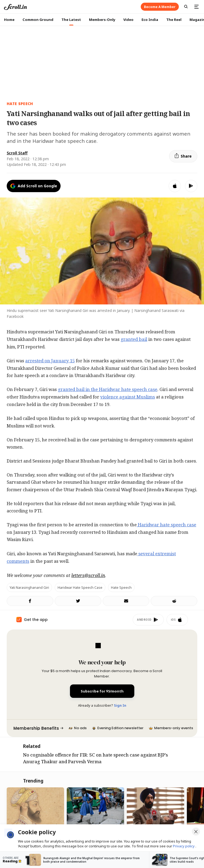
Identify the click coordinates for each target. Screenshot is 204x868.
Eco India (150, 20)
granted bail (134, 339)
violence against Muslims (128, 397)
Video (128, 20)
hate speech (121, 587)
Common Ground (38, 20)
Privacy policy (184, 846)
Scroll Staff (17, 153)
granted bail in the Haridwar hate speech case (108, 389)
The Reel (174, 20)
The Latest (71, 20)
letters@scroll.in (88, 575)
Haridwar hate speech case (166, 525)
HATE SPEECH (20, 104)
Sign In (120, 705)
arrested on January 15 (50, 361)
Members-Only (102, 20)
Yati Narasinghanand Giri (29, 587)
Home (9, 20)
